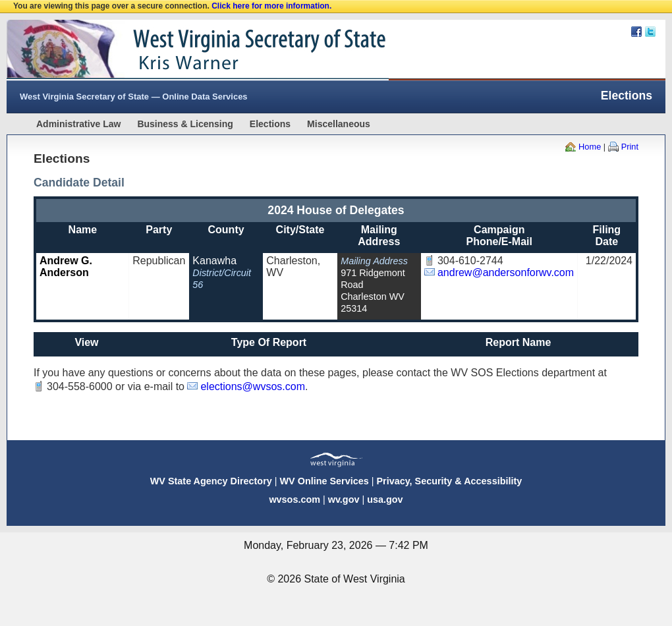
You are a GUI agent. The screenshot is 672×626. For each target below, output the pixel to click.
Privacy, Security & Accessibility (449, 481)
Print (630, 147)
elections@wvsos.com (253, 386)
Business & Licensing (185, 124)
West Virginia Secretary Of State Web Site (176, 50)
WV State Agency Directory (211, 481)
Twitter (650, 32)
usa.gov (385, 499)
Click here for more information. (271, 6)
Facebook (636, 32)
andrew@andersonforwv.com (506, 272)
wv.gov (344, 499)
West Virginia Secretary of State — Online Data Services (134, 97)
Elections (270, 124)
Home (590, 147)
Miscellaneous (339, 124)
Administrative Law (78, 124)
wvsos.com (294, 499)
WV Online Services (324, 481)
